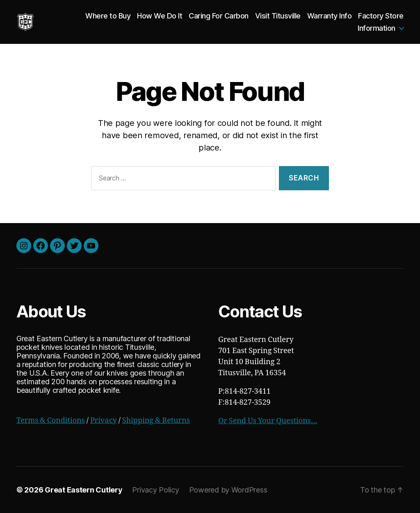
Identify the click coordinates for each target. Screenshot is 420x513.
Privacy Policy (155, 490)
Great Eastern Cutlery (83, 490)
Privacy (104, 421)
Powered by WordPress (228, 490)
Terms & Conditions (51, 421)
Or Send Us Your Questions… (268, 421)
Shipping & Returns (156, 421)
